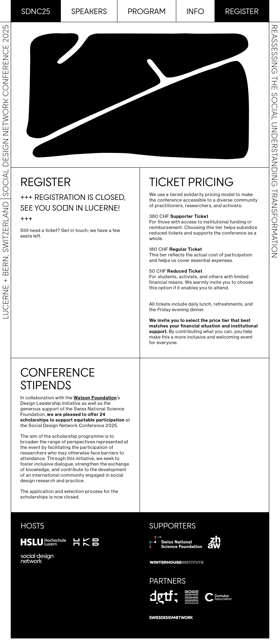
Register (242, 11)
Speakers (89, 11)
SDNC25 (36, 11)
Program (147, 11)
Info (195, 11)
